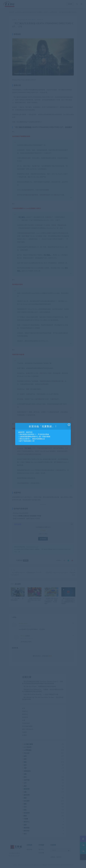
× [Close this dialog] (69, 425)
